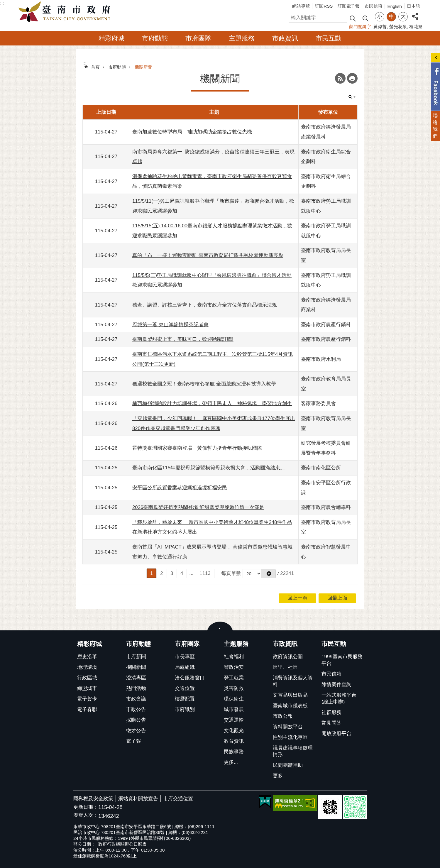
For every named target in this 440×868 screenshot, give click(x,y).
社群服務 (331, 712)
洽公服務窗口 (190, 678)
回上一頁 (297, 598)
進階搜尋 (365, 18)
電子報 (134, 741)
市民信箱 (373, 6)
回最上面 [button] (337, 598)
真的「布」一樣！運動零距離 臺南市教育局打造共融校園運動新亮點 (208, 255)
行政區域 (87, 678)
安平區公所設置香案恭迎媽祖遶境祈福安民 (180, 488)
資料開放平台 (288, 727)
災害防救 (234, 688)
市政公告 (136, 709)
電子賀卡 (87, 699)
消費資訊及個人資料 (293, 681)
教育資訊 (234, 741)
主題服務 (242, 38)
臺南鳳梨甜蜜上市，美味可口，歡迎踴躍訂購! (183, 339)
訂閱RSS (324, 6)
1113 (205, 573)
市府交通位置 (178, 799)
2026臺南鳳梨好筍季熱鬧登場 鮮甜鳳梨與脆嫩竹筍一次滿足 (198, 507)
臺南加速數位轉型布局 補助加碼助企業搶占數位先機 (192, 132)
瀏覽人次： (86, 815)
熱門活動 (136, 688)
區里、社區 (285, 667)
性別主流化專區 (290, 737)
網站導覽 (301, 6)
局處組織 (185, 667)
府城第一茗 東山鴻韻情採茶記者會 (170, 325)
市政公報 (283, 716)
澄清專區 (136, 678)
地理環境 (87, 667)
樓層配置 (185, 699)
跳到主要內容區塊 (3, 3)
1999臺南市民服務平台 (342, 660)
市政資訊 (285, 38)
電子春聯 (87, 709)
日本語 (413, 6)
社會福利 (234, 657)
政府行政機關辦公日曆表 (122, 844)
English (395, 6)
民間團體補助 (288, 765)
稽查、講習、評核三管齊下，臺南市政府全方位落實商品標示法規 (205, 305)
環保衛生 (234, 699)
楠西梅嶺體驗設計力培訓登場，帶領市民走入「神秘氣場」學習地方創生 (212, 403)
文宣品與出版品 (290, 695)
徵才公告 (136, 731)
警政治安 (234, 667)
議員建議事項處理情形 (293, 751)
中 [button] (391, 17)
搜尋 (294, 17)
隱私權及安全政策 (93, 799)
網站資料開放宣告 (138, 799)
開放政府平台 (336, 734)
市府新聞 (136, 657)
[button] (268, 574)
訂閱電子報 (349, 6)
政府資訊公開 (288, 657)
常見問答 (331, 723)
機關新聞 (143, 67)
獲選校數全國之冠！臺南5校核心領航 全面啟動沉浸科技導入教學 (204, 384)
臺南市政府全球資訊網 (66, 12)
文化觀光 (234, 731)
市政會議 (136, 699)
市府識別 (185, 709)
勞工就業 (234, 678)
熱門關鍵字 (360, 27)
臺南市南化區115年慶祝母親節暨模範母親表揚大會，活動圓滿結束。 (209, 468)
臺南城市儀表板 (290, 706)
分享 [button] (415, 13)
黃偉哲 (380, 27)
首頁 (95, 67)
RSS (340, 78)
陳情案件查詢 (336, 685)
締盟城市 (87, 688)
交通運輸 (234, 720)
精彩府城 (111, 38)
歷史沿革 (87, 657)
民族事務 (234, 752)
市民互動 (329, 38)
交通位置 (185, 688)
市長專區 (185, 657)
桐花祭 (416, 27)
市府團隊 (198, 38)
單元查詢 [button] (352, 97)
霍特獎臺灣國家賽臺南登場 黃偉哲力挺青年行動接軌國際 (197, 448)
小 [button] (380, 17)
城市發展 (234, 709)
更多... (231, 762)
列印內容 (352, 78)
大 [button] (403, 17)
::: (2, 3)
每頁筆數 (231, 573)
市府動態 (155, 38)
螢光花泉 (398, 27)
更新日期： (86, 807)
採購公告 (136, 720)
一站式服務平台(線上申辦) (339, 698)
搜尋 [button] (353, 18)
